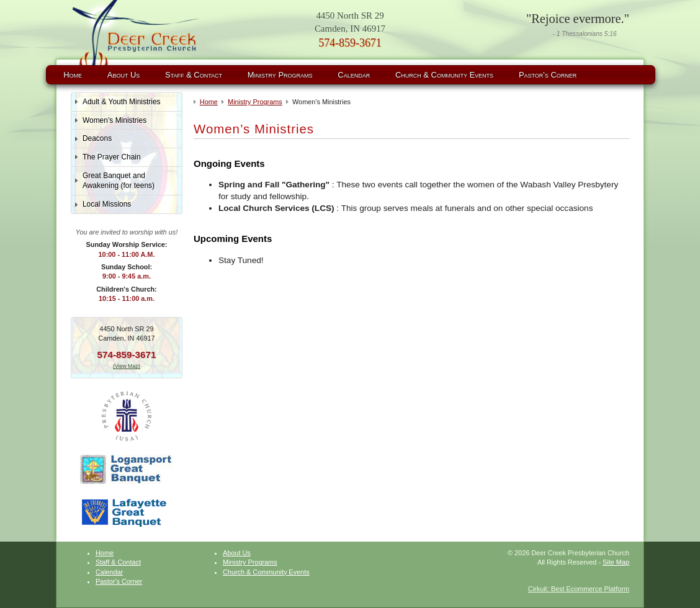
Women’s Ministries (114, 120)
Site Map (616, 562)
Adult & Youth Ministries (122, 102)
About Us (124, 75)
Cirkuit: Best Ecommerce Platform (579, 589)
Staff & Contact (194, 75)
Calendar (354, 75)
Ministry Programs (280, 75)
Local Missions (107, 204)
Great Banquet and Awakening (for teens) (119, 181)
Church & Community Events (444, 75)
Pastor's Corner (548, 75)
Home (73, 75)
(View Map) (127, 366)
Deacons (97, 138)
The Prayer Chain (112, 157)
